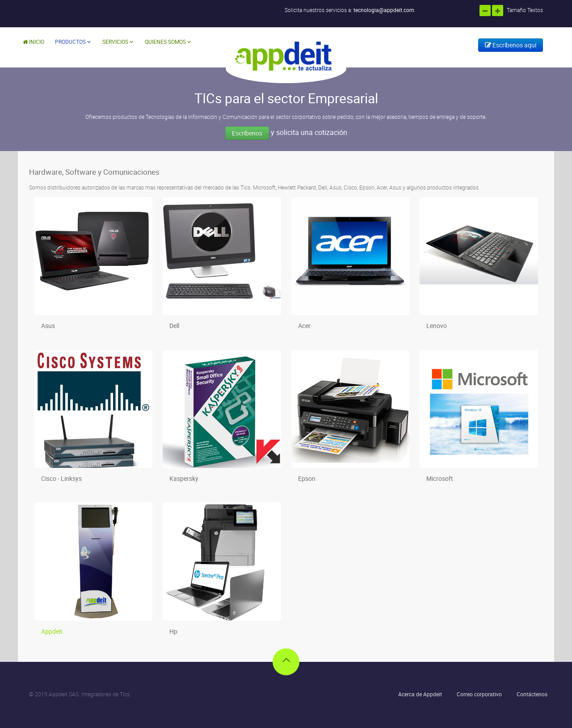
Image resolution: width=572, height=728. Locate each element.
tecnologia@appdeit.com (384, 10)
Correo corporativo (479, 694)
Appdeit (52, 631)
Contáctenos (532, 694)
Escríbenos (247, 133)
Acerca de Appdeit (420, 694)
